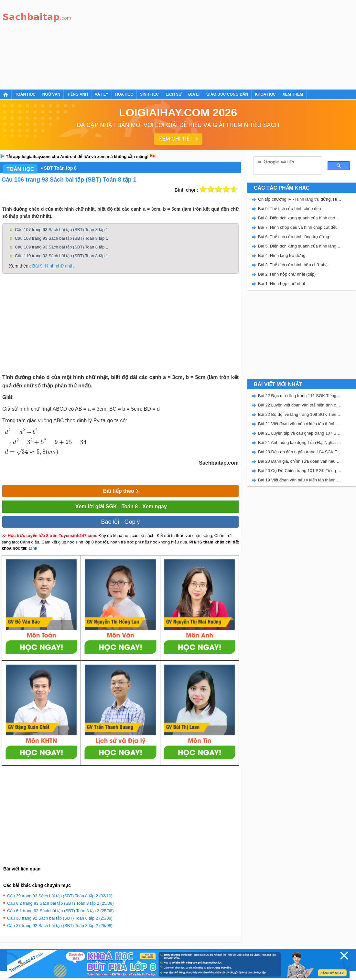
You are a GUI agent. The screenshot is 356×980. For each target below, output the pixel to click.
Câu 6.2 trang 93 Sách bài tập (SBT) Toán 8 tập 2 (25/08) (60, 903)
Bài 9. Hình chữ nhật (53, 266)
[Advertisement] (128, 44)
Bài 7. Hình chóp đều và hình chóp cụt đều (298, 227)
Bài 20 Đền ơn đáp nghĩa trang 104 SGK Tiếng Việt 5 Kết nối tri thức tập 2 (300, 452)
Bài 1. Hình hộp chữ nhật (281, 284)
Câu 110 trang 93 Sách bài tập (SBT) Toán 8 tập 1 (61, 256)
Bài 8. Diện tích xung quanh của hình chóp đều (300, 218)
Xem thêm (293, 94)
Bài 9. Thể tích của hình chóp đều (290, 209)
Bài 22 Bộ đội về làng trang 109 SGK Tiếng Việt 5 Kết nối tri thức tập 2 (300, 414)
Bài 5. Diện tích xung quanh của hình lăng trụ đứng (300, 246)
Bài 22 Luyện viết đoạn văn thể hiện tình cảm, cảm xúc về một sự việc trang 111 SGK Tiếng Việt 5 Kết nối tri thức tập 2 (300, 405)
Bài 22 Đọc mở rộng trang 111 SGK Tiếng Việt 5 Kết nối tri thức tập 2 (300, 396)
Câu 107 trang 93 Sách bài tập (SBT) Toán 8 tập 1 (61, 230)
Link (33, 548)
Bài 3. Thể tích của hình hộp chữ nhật (293, 265)
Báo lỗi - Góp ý (120, 522)
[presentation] (45, 442)
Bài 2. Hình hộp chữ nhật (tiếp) (287, 274)
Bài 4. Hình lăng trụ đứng (282, 255)
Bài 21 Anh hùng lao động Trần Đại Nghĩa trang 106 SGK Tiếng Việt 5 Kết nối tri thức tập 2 (300, 443)
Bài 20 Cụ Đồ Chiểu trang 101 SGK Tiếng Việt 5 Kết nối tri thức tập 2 (300, 471)
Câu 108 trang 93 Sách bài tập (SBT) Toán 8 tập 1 (61, 238)
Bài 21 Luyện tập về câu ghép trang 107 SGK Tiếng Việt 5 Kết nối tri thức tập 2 (300, 433)
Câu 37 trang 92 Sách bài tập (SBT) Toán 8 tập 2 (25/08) (60, 926)
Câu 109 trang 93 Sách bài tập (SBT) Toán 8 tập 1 (61, 247)
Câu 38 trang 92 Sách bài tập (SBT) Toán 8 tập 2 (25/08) (60, 918)
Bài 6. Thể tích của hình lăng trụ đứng (294, 237)
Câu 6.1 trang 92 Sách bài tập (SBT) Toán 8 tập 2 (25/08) (60, 911)
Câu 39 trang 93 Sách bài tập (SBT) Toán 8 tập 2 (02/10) (60, 896)
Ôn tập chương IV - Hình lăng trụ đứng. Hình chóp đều (300, 199)
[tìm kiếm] (285, 162)
